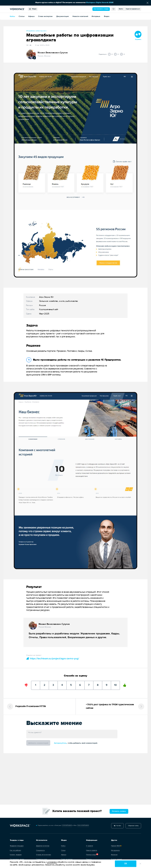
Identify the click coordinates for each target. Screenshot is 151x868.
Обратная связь (133, 826)
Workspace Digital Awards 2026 (99, 3)
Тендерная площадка (17, 846)
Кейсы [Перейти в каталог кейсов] (63, 846)
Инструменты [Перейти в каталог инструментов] (115, 850)
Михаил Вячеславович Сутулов (53, 53)
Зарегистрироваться (133, 9)
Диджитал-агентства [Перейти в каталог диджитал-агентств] (43, 846)
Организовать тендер (101, 9)
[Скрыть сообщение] (147, 3)
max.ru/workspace (83, 825)
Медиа (33, 9)
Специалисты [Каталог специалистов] (40, 850)
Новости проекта (92, 850)
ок (126, 864)
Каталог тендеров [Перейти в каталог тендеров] (16, 855)
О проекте (90, 846)
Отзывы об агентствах (44, 855)
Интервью (96, 16)
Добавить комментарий (38, 743)
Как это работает (15, 850)
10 (116, 684)
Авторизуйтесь (60, 743)
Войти (121, 9)
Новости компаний (80, 16)
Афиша (31, 16)
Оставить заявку (119, 811)
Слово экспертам (45, 16)
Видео (107, 16)
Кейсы (12, 16)
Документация (62, 16)
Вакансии (114, 855)
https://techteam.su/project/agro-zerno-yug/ (53, 659)
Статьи (22, 16)
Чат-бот (117, 826)
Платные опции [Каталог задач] (91, 855)
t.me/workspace (67, 825)
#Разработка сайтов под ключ (36, 31)
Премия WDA (116, 846)
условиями (52, 862)
